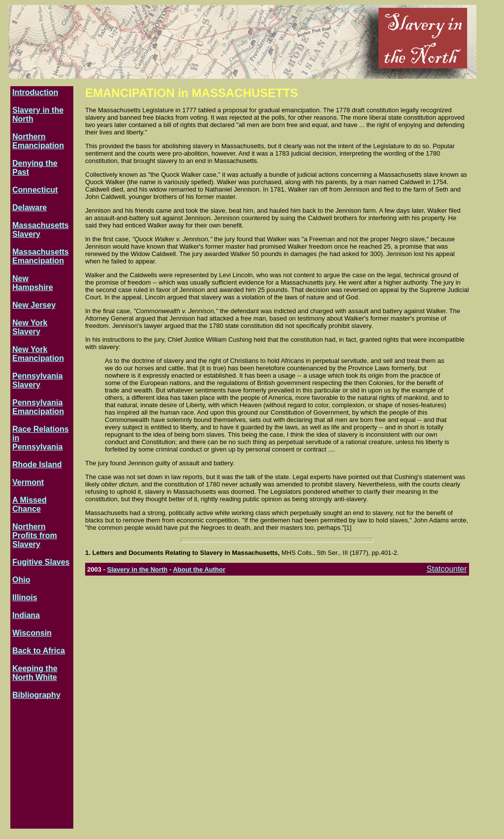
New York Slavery (30, 327)
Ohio (21, 580)
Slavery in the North (137, 569)
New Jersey (34, 305)
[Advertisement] (42, 768)
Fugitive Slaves (41, 562)
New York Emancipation (38, 354)
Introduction (35, 92)
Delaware (30, 208)
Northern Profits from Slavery (35, 535)
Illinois (25, 597)
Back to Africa (39, 651)
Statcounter (447, 569)
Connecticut (35, 190)
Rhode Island (37, 465)
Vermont (28, 482)
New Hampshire (33, 283)
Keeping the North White (35, 673)
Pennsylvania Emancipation (38, 407)
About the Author (199, 569)
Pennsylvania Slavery (37, 380)
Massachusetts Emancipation (41, 256)
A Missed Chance (30, 504)
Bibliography (36, 695)
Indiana (26, 615)
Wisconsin (32, 633)
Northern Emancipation (38, 141)
